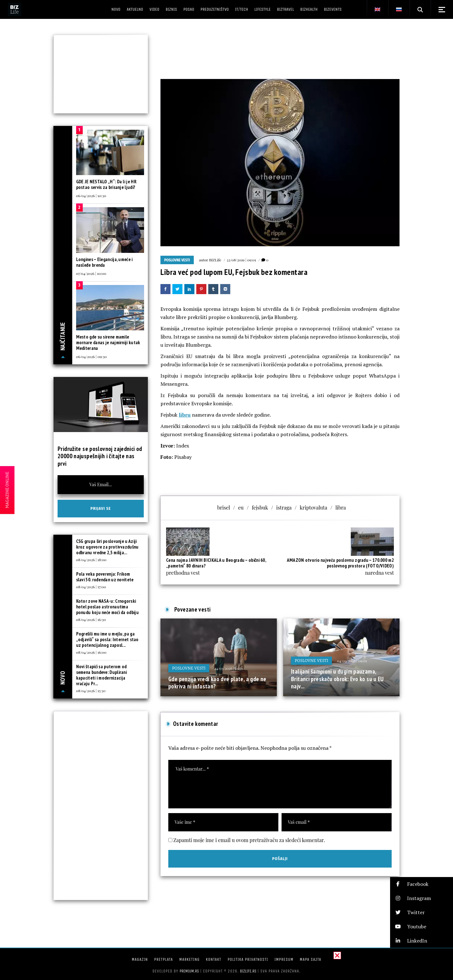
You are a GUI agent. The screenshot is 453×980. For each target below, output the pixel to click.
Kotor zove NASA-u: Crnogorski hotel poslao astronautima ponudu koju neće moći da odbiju (107, 607)
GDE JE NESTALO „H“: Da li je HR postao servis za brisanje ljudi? (106, 184)
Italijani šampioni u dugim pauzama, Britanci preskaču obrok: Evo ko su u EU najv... (337, 679)
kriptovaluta (313, 507)
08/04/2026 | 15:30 (91, 691)
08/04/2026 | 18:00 (91, 560)
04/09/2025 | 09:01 (352, 661)
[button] (422, 884)
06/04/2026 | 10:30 (91, 196)
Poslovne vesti (177, 260)
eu (241, 507)
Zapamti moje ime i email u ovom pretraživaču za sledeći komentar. (249, 840)
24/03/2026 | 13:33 (228, 668)
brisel (224, 507)
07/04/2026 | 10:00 (91, 273)
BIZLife (215, 260)
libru (185, 415)
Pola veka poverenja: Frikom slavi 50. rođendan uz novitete (105, 577)
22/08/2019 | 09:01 (241, 260)
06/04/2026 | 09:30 (92, 356)
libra (341, 507)
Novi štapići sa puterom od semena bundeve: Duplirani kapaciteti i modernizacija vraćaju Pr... (102, 675)
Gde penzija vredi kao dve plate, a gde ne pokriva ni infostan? (217, 683)
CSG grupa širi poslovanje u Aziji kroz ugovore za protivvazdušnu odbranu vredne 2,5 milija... (107, 547)
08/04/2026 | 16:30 (91, 619)
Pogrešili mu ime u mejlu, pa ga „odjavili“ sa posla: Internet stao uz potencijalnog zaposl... (107, 639)
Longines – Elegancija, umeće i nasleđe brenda (104, 262)
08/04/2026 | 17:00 (91, 587)
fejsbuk (260, 507)
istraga (284, 507)
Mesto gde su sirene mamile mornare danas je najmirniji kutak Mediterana (108, 342)
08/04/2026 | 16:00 (91, 652)
